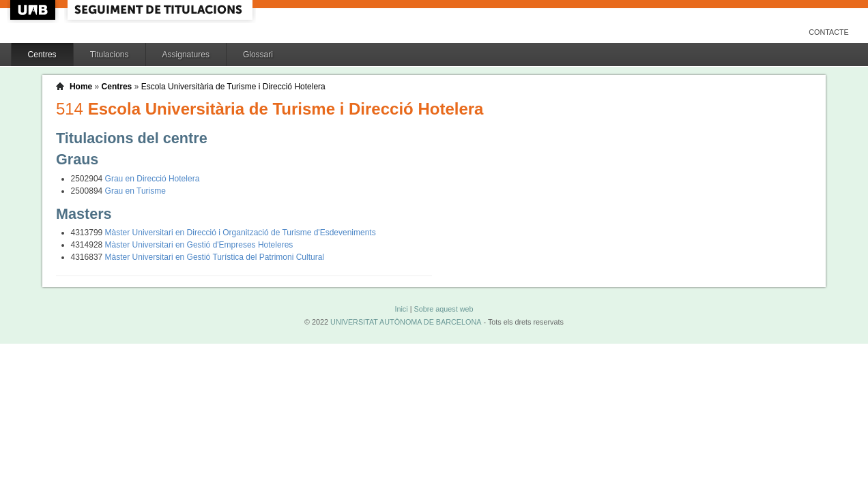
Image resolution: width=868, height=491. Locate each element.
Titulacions (110, 55)
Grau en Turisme (135, 191)
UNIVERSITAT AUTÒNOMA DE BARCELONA (406, 322)
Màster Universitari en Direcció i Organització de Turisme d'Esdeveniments (241, 233)
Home (81, 87)
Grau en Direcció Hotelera (153, 179)
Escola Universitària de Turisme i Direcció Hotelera (233, 87)
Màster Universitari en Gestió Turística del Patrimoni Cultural (215, 257)
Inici (401, 309)
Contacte (829, 32)
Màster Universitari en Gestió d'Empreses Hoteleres (199, 245)
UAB (34, 10)
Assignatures (186, 55)
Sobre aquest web (443, 309)
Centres (42, 55)
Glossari (258, 55)
